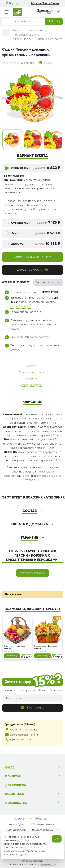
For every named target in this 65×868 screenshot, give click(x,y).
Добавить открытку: (16, 282)
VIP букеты (40, 819)
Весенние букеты (43, 830)
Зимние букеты (17, 824)
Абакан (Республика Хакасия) (45, 7)
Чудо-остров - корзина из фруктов (14, 647)
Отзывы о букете (31, 385)
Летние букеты (16, 830)
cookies (25, 837)
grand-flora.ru (47, 865)
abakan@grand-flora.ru (24, 735)
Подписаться (33, 707)
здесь (60, 690)
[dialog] (40, 12)
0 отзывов (28, 63)
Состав (31, 366)
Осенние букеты (43, 824)
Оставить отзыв (33, 573)
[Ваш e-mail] (32, 698)
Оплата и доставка (31, 372)
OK (57, 839)
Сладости (21, 819)
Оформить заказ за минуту (33, 257)
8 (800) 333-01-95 (20, 740)
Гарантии (31, 379)
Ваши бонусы (21, 306)
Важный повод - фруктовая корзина (45, 647)
